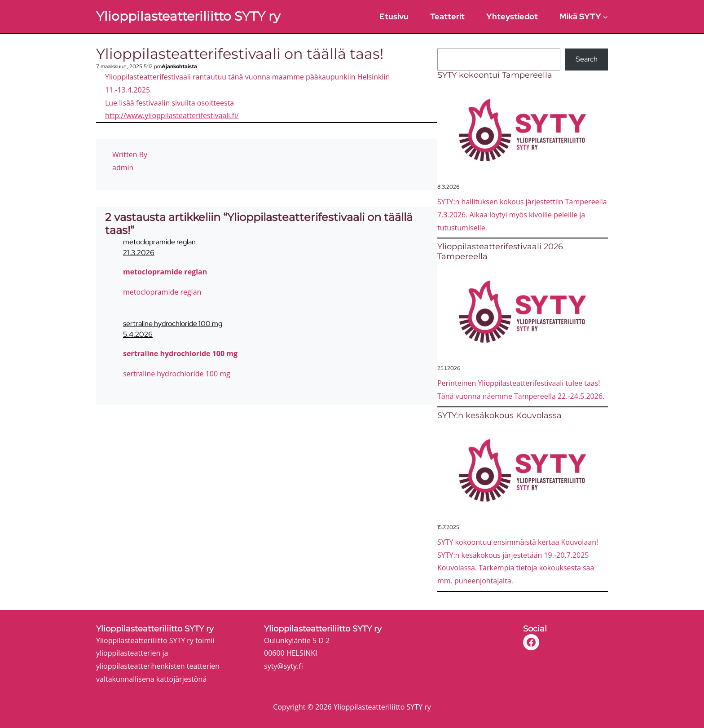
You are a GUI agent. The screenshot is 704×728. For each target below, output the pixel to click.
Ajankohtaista (179, 66)
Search (587, 59)
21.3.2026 (139, 253)
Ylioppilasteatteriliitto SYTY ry (188, 16)
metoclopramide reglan (159, 242)
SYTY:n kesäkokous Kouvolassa (499, 416)
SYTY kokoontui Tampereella (495, 75)
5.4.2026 (138, 334)
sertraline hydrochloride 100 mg (173, 324)
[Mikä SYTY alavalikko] (605, 16)
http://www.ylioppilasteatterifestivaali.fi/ (172, 115)
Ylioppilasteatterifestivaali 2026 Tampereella (500, 252)
